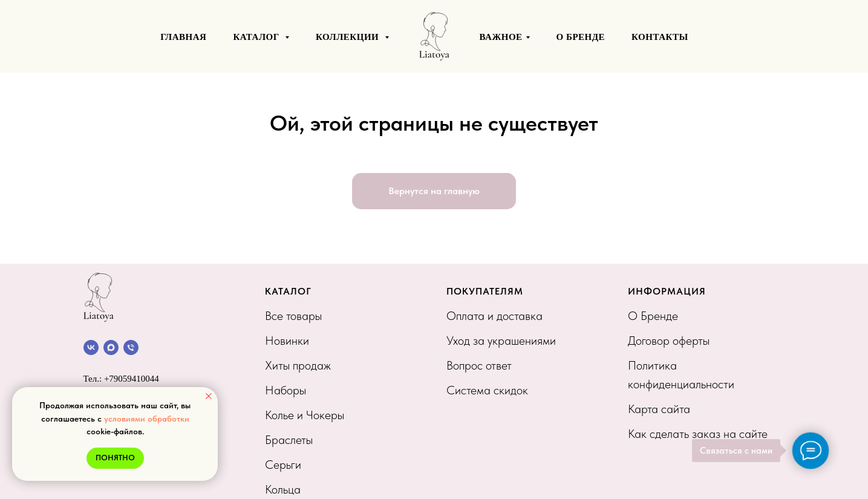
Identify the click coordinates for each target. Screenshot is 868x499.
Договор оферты (669, 341)
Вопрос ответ (479, 365)
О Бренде (653, 316)
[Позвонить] (131, 347)
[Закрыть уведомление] (209, 396)
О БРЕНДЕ (581, 37)
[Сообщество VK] (91, 347)
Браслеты (289, 440)
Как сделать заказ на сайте (698, 434)
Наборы (286, 390)
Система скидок (487, 390)
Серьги (283, 465)
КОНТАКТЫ (660, 37)
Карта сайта (659, 409)
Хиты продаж (298, 365)
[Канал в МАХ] (111, 347)
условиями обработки (147, 419)
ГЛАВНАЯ (183, 37)
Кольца (283, 489)
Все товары (293, 316)
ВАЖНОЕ (501, 37)
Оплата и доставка (494, 316)
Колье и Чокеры (305, 415)
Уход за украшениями (501, 341)
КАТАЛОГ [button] (257, 37)
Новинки (287, 341)
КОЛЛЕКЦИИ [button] (348, 37)
